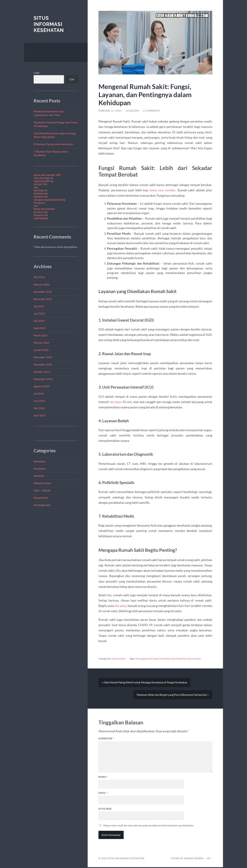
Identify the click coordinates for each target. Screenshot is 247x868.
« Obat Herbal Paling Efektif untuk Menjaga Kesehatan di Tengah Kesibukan (145, 683)
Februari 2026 (42, 284)
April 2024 (40, 415)
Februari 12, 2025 (111, 111)
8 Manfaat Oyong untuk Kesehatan (53, 144)
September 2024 (43, 379)
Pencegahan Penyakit (149, 659)
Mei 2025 (39, 321)
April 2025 (40, 328)
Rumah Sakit (41, 498)
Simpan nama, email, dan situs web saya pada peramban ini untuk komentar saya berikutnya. (149, 826)
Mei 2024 (39, 408)
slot (36, 187)
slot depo (116, 402)
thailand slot (41, 193)
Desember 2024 (43, 357)
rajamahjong (41, 218)
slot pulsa (121, 606)
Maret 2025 (41, 335)
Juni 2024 (39, 401)
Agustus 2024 (42, 386)
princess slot (41, 212)
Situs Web (105, 809)
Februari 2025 (42, 343)
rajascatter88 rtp (43, 181)
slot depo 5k (40, 190)
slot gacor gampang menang (49, 200)
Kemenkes (40, 461)
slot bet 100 (40, 184)
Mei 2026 (39, 277)
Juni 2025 (39, 313)
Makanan (39, 476)
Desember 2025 (43, 292)
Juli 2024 (39, 394)
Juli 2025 (39, 306)
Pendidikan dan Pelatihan (176, 659)
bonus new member (44, 209)
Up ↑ (209, 859)
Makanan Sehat (42, 483)
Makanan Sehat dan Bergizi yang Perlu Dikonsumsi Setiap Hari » (173, 695)
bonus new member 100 (47, 175)
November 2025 (43, 299)
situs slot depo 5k (43, 178)
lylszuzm (133, 111)
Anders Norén (194, 859)
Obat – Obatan (42, 490)
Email (103, 794)
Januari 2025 (41, 350)
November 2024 (43, 364)
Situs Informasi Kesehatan (49, 24)
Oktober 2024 (42, 372)
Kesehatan (40, 469)
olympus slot (41, 196)
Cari (37, 73)
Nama (103, 778)
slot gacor (39, 203)
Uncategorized (42, 505)
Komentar (106, 739)
